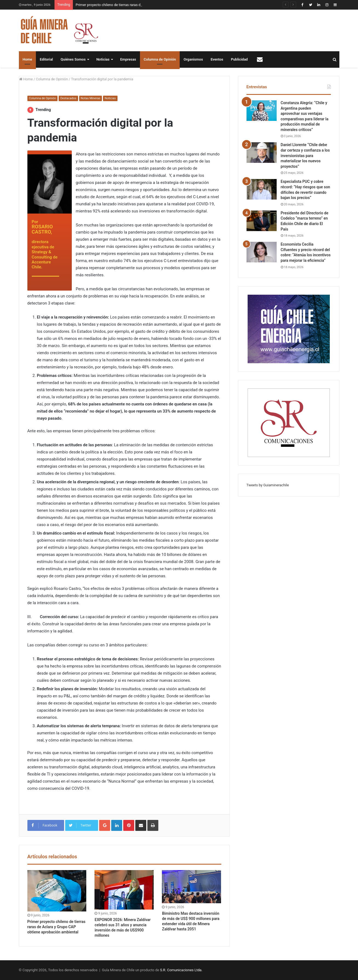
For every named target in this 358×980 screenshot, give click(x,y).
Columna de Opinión (160, 59)
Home (28, 59)
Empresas (128, 59)
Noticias (103, 59)
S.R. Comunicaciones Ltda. (181, 970)
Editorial (46, 59)
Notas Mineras (91, 98)
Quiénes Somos (73, 59)
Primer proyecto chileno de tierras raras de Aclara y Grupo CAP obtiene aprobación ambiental (57, 927)
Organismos (193, 59)
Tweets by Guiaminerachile (268, 485)
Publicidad (239, 59)
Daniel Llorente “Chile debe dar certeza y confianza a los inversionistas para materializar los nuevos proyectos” (305, 155)
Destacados (68, 98)
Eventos (217, 59)
